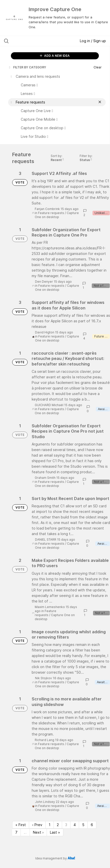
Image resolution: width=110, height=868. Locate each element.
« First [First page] (21, 825)
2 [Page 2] (58, 825)
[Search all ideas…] (34, 41)
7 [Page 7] (16, 832)
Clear (98, 67)
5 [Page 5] (83, 825)
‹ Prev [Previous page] (37, 825)
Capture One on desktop (57, 215)
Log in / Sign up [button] (93, 41)
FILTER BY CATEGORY (27, 67)
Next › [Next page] (38, 832)
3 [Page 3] (66, 825)
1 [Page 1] (50, 825)
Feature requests (51, 213)
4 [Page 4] (75, 825)
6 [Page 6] (92, 825)
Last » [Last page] (55, 832)
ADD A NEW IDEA (55, 56)
